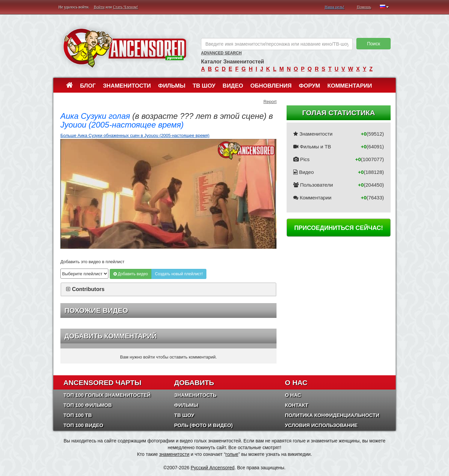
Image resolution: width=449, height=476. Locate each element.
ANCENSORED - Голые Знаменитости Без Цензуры (125, 48)
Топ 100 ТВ (78, 415)
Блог (88, 86)
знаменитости (174, 454)
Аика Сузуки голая (95, 116)
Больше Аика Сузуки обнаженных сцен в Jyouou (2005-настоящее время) (135, 135)
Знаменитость (195, 395)
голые (232, 454)
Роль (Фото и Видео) (204, 425)
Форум (309, 86)
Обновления (271, 86)
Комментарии (350, 86)
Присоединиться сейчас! (339, 228)
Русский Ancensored (213, 468)
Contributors (88, 289)
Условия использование (321, 425)
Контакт (296, 405)
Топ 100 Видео (83, 425)
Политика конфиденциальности (332, 415)
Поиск (374, 44)
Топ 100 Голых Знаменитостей (107, 395)
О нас (293, 395)
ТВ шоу (204, 86)
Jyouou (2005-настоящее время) (122, 125)
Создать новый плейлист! (179, 274)
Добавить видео (131, 274)
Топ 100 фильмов (88, 405)
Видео (233, 86)
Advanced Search (221, 53)
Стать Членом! (125, 7)
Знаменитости (127, 86)
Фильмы (172, 86)
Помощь (364, 7)
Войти (99, 7)
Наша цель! (334, 7)
